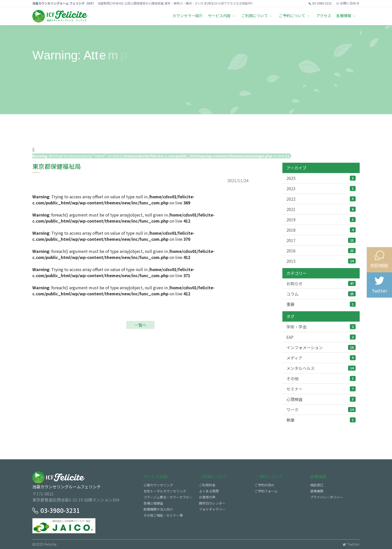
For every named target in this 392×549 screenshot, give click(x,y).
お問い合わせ (348, 3)
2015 (321, 261)
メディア (321, 358)
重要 (321, 304)
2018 (321, 230)
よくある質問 (209, 491)
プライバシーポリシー (327, 497)
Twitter (351, 544)
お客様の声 (207, 497)
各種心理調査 (153, 503)
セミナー (321, 389)
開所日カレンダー (212, 503)
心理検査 (321, 399)
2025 (321, 178)
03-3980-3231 (320, 3)
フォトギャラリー (212, 509)
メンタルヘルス (321, 368)
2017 (321, 240)
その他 (321, 378)
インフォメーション (321, 347)
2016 (321, 251)
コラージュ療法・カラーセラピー (168, 497)
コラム (321, 294)
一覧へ (140, 325)
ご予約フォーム (266, 491)
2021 (321, 209)
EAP (321, 337)
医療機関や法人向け (158, 509)
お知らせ (321, 283)
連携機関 (317, 491)
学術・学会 (321, 327)
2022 (321, 199)
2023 (321, 188)
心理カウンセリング (158, 485)
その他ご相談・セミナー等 (163, 515)
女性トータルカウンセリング (165, 491)
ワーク (321, 410)
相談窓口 (317, 485)
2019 (321, 220)
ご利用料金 (207, 485)
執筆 (321, 420)
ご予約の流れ (264, 485)
